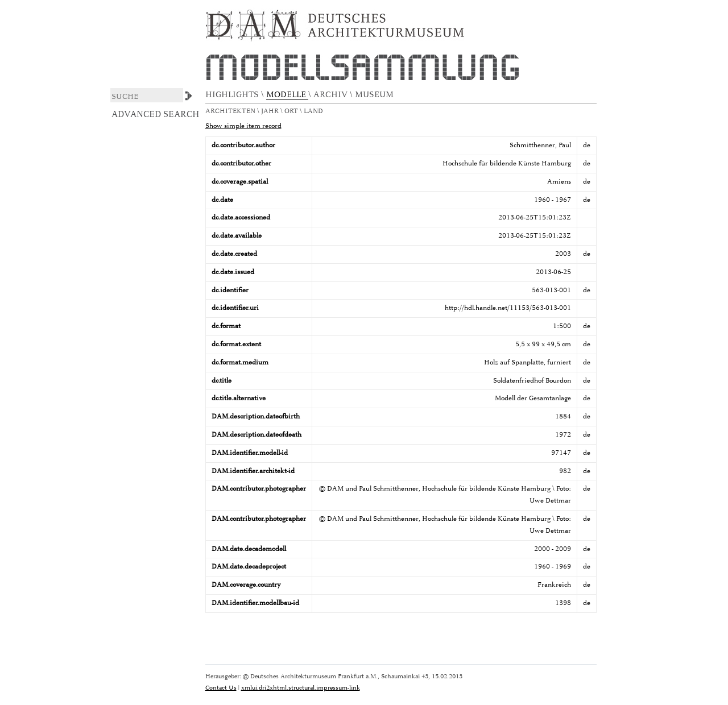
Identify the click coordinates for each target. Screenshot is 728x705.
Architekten (231, 111)
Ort (292, 111)
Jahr (271, 111)
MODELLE (287, 95)
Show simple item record (243, 126)
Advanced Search (156, 114)
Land (314, 111)
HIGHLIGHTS (233, 95)
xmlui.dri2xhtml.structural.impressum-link (301, 688)
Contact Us (221, 688)
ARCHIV (332, 95)
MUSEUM (375, 95)
